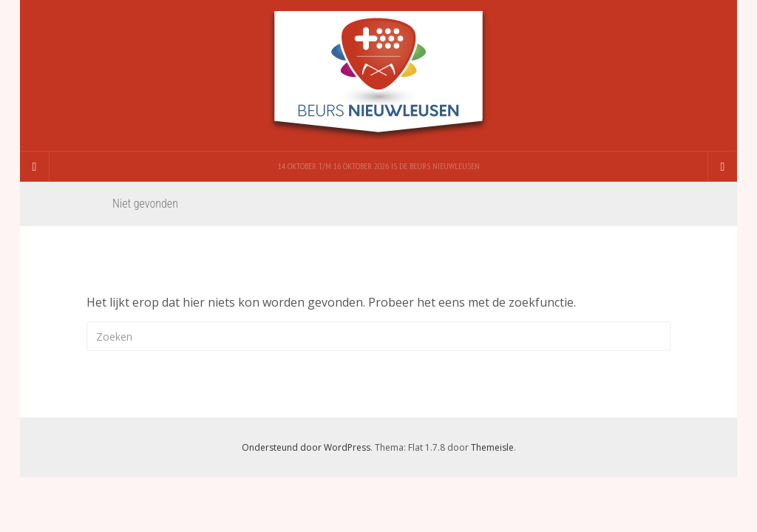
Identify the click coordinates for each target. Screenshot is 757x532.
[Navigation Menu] (722, 166)
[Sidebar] (35, 166)
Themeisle (492, 447)
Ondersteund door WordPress (306, 447)
